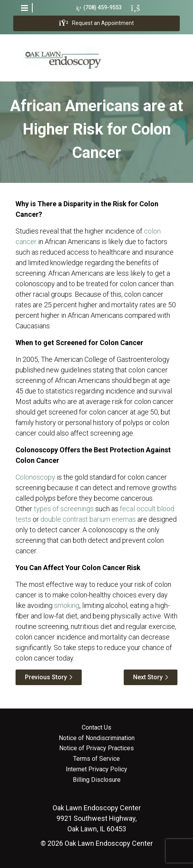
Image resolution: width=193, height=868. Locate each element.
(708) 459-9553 (99, 8)
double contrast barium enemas (88, 519)
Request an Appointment (96, 23)
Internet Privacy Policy (96, 769)
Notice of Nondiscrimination (97, 738)
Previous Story (46, 677)
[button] (25, 8)
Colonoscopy (35, 477)
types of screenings (64, 509)
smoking (67, 605)
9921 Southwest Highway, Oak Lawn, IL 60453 (97, 818)
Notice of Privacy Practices (96, 748)
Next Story (148, 677)
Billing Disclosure (97, 780)
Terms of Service (96, 759)
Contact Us (96, 728)
